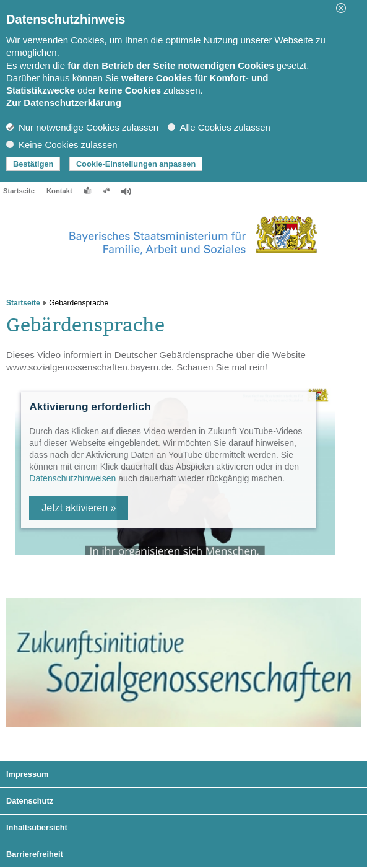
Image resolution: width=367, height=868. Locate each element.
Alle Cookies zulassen (219, 127)
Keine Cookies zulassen (62, 145)
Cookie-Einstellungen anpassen (136, 164)
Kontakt (59, 191)
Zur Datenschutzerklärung (64, 103)
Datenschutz (30, 801)
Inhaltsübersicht (37, 827)
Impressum (27, 774)
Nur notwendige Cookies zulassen (82, 127)
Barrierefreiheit (35, 854)
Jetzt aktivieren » (79, 508)
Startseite (19, 191)
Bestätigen (33, 164)
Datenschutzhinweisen (72, 478)
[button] (345, 8)
